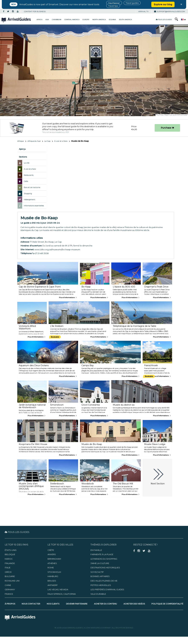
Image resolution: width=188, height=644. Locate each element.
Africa (39, 20)
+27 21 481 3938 (41, 253)
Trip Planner (114, 3)
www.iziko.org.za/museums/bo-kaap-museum (57, 249)
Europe (86, 20)
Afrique (20, 141)
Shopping (28, 194)
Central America (72, 20)
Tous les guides (164, 20)
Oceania (112, 20)
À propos (10, 604)
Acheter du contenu (105, 604)
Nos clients (53, 604)
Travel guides (132, 3)
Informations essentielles (34, 206)
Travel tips (113, 6)
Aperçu (22, 149)
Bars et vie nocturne (32, 187)
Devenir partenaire (77, 604)
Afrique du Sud (34, 141)
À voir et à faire (61, 141)
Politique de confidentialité (167, 604)
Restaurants (29, 175)
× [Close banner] (181, 4)
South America (125, 20)
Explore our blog (163, 4)
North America (99, 20)
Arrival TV (143, 11)
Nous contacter (31, 604)
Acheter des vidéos (134, 604)
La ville (27, 163)
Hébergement (29, 199)
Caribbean (57, 20)
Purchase (167, 128)
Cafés (26, 181)
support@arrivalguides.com (170, 11)
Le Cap (47, 141)
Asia (47, 20)
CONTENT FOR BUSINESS (35, 11)
